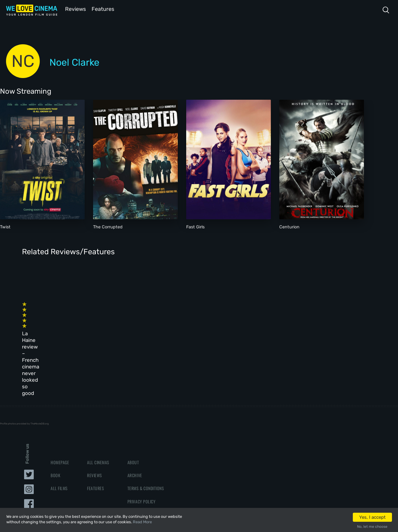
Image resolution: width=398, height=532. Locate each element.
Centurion (289, 226)
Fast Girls (195, 226)
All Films (59, 429)
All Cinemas (98, 403)
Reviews (74, 9)
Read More (142, 522)
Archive (135, 416)
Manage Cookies (142, 455)
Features (104, 9)
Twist (5, 226)
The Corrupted (108, 226)
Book (55, 416)
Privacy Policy (141, 442)
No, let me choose (372, 527)
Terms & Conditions (146, 429)
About (133, 403)
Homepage (60, 403)
